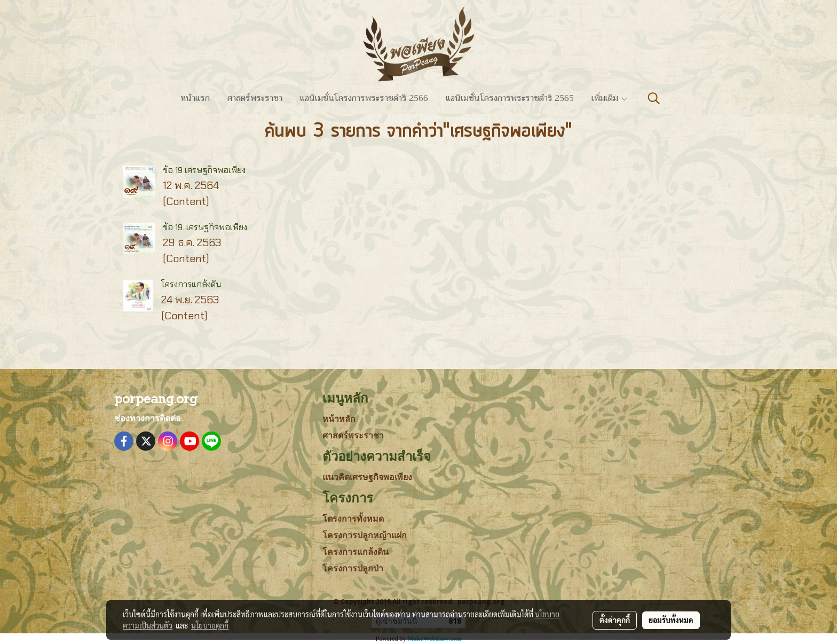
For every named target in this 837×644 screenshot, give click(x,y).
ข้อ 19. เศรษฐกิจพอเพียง (205, 227)
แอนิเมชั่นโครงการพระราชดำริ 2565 (510, 98)
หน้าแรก (195, 98)
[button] (654, 98)
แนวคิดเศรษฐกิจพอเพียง (367, 477)
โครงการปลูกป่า (353, 568)
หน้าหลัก (339, 419)
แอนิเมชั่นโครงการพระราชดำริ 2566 (364, 98)
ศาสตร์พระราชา (255, 98)
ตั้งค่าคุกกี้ (615, 620)
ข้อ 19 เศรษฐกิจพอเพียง (204, 170)
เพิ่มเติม (610, 98)
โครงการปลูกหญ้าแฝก (365, 535)
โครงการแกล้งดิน (191, 284)
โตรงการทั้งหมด (353, 519)
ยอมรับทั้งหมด (671, 620)
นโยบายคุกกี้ (210, 625)
